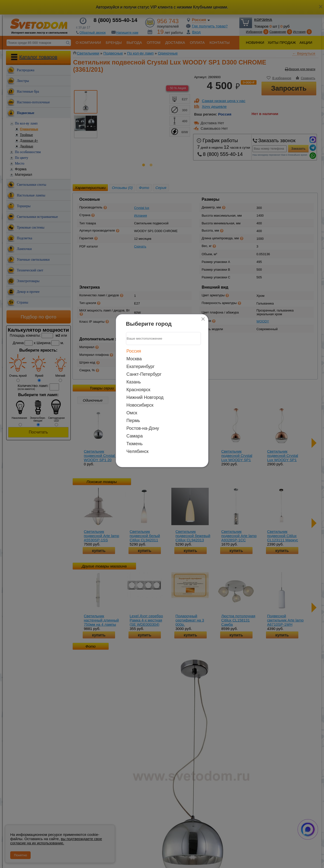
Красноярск (138, 389)
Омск (132, 413)
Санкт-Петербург (144, 374)
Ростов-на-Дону (143, 428)
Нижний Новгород (145, 397)
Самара (135, 436)
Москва (134, 359)
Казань (134, 382)
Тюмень (135, 443)
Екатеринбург (141, 366)
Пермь (133, 420)
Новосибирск (140, 405)
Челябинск (138, 451)
